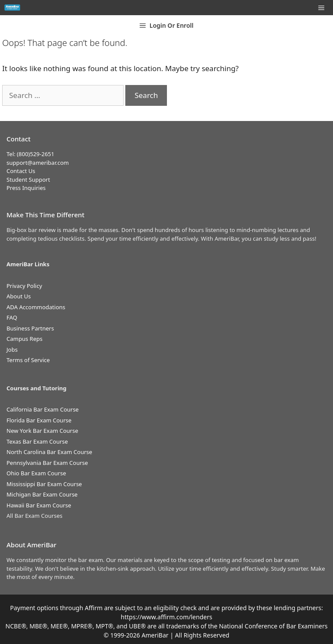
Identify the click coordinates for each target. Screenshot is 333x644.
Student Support (28, 180)
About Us (19, 296)
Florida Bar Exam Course (39, 420)
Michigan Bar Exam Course (42, 494)
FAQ (12, 317)
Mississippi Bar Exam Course (44, 484)
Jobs (12, 350)
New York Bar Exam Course (42, 431)
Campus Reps (24, 339)
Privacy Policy (24, 286)
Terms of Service (28, 360)
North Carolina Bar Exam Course (49, 452)
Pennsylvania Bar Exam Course (47, 463)
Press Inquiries (26, 188)
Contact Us (21, 171)
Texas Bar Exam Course (37, 441)
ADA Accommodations (36, 307)
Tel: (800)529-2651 (30, 154)
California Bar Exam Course (42, 409)
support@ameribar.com (38, 163)
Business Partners (30, 328)
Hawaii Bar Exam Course (39, 505)
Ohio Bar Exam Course (36, 473)
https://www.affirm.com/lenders (167, 617)
